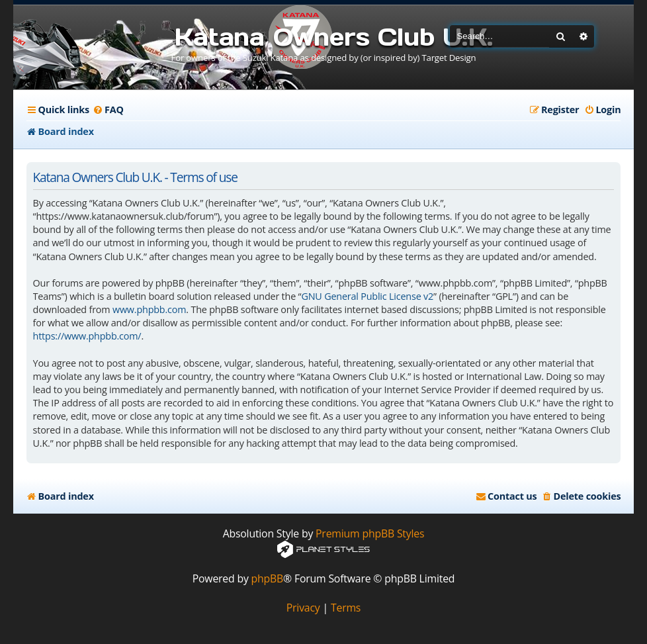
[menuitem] (108, 110)
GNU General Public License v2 (367, 296)
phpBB (268, 579)
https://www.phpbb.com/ (87, 336)
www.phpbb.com (149, 309)
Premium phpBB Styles (370, 534)
